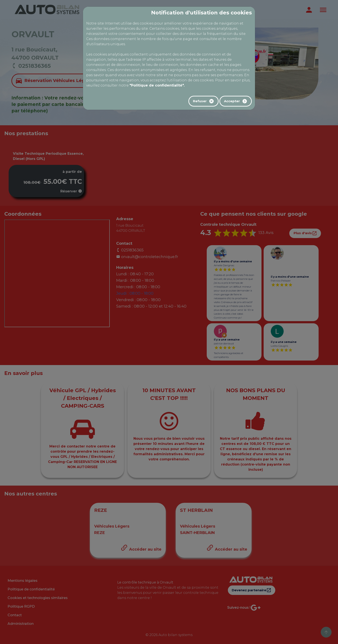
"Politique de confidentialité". (157, 85)
